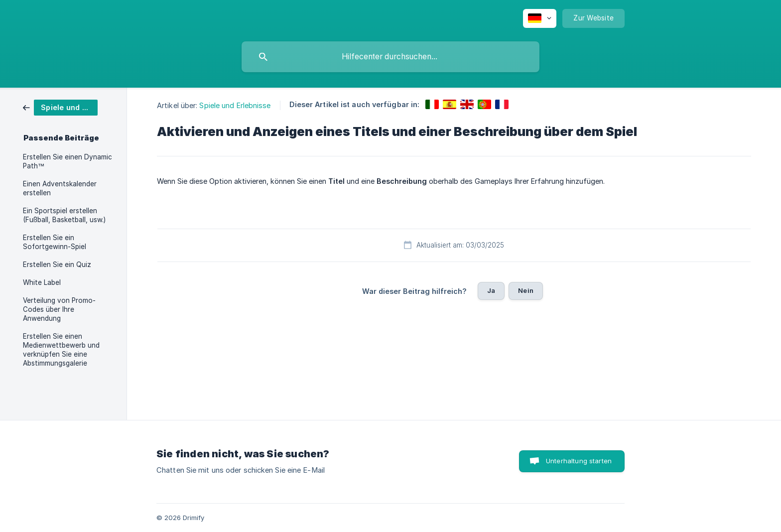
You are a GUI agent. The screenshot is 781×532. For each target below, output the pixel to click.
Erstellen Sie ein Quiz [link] (57, 265)
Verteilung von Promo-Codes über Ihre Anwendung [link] (59, 309)
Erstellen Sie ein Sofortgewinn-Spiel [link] (55, 242)
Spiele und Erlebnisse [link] (235, 105)
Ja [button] (491, 290)
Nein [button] (526, 290)
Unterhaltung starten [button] (579, 461)
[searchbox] (390, 57)
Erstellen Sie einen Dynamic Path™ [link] (67, 161)
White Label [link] (42, 282)
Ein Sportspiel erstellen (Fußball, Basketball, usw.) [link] (64, 215)
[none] (540, 18)
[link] (60, 107)
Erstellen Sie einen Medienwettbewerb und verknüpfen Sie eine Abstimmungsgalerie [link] (61, 350)
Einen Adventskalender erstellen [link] (60, 188)
